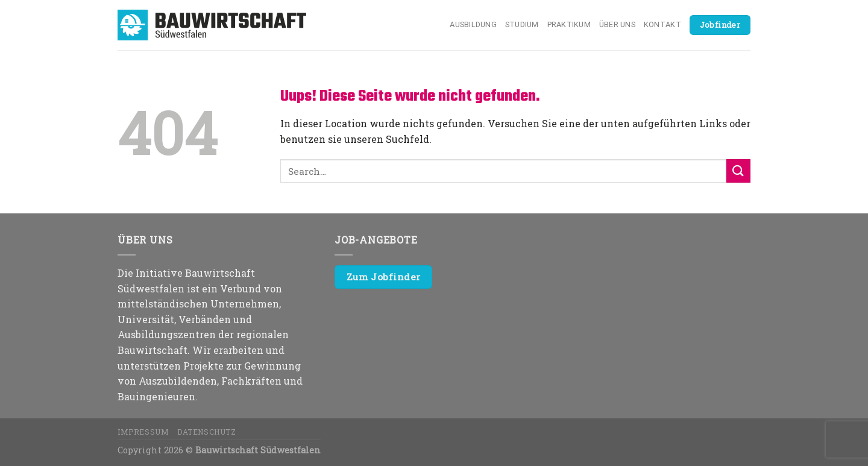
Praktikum (569, 24)
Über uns (617, 24)
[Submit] (738, 171)
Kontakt (662, 24)
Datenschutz (207, 432)
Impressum (143, 432)
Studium (522, 24)
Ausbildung (473, 24)
